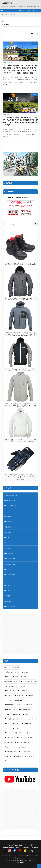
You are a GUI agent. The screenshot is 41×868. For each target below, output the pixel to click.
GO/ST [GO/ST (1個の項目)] (8, 747)
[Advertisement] (20, 634)
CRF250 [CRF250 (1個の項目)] (17, 724)
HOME (6, 15)
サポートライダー (11, 559)
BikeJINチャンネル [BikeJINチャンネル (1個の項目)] (26, 709)
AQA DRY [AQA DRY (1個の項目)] (9, 700)
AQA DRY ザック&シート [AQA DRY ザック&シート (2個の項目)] (24, 700)
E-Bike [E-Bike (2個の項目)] (17, 728)
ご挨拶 (8, 548)
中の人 (19, 848)
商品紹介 (9, 601)
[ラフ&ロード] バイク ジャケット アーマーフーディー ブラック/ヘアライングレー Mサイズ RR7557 (20, 370)
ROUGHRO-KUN (11, 506)
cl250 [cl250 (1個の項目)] (8, 724)
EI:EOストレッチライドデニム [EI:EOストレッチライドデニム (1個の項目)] (15, 733)
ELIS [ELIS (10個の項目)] (30, 733)
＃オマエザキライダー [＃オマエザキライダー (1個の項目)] (13, 667)
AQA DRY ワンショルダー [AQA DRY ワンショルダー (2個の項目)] (14, 705)
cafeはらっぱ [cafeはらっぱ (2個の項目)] (10, 719)
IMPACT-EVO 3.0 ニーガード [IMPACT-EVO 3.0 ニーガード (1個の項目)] (24, 756)
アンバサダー (21, 7)
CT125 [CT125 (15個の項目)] (8, 728)
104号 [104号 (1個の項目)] (8, 677)
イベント (9, 516)
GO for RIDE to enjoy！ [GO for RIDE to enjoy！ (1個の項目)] (23, 742)
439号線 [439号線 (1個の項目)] (23, 686)
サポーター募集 (32, 7)
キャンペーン (10, 543)
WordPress (20, 863)
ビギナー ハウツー (11, 575)
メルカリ (9, 585)
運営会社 (26, 848)
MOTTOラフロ (10, 500)
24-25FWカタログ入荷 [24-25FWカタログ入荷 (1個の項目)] (29, 681)
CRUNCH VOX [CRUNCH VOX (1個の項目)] (28, 724)
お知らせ (9, 527)
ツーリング (9, 569)
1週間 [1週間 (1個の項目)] (16, 677)
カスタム (9, 532)
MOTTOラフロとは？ (8, 7)
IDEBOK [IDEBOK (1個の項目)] (9, 756)
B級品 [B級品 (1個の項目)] (26, 714)
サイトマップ (33, 851)
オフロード (9, 522)
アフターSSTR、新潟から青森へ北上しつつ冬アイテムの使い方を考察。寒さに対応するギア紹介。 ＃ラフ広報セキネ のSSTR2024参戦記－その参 (20, 121)
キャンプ (9, 538)
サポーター (9, 553)
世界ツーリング (11, 591)
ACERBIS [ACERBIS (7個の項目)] (30, 696)
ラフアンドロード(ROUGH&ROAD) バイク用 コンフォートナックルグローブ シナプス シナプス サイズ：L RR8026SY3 (21, 476)
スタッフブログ (11, 564)
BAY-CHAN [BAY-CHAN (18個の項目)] (29, 705)
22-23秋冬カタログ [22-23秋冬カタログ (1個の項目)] (12, 681)
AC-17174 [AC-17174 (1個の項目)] (22, 691)
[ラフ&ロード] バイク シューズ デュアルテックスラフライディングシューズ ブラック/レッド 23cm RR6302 (20, 264)
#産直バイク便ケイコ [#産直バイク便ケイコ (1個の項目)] (12, 672)
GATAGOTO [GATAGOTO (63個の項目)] (31, 738)
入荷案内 (9, 596)
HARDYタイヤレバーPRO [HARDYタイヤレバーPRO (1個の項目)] (22, 747)
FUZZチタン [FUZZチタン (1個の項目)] (10, 738)
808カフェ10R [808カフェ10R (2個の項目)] (10, 691)
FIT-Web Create (22, 860)
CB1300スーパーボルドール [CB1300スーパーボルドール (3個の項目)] (27, 719)
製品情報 (35, 848)
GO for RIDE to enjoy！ (13, 495)
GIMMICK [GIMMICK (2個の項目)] (9, 742)
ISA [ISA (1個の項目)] (7, 761)
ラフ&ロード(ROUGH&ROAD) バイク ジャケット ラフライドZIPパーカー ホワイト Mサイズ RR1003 (20, 441)
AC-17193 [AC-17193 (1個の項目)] (9, 696)
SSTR (35, 43)
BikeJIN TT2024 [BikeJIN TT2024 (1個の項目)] (11, 709)
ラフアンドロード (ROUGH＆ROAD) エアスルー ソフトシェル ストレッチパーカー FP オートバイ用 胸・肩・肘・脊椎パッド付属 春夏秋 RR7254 (20, 334)
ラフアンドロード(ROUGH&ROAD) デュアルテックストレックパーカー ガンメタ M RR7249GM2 (21, 299)
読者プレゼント (11, 607)
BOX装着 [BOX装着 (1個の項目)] (17, 714)
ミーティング (10, 580)
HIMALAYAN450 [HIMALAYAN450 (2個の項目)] (11, 752)
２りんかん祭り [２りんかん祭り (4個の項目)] (11, 686)
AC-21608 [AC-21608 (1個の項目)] (20, 696)
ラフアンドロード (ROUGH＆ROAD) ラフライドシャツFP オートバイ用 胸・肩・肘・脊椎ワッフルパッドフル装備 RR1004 (21, 405)
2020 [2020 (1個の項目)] (24, 677)
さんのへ (13, 15)
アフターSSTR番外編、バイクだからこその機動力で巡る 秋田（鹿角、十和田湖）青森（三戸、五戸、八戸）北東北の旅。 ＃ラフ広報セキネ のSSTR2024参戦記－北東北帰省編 (20, 69)
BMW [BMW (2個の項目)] (8, 714)
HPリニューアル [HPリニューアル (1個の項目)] (25, 752)
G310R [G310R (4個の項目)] (20, 738)
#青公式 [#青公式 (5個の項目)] (26, 672)
